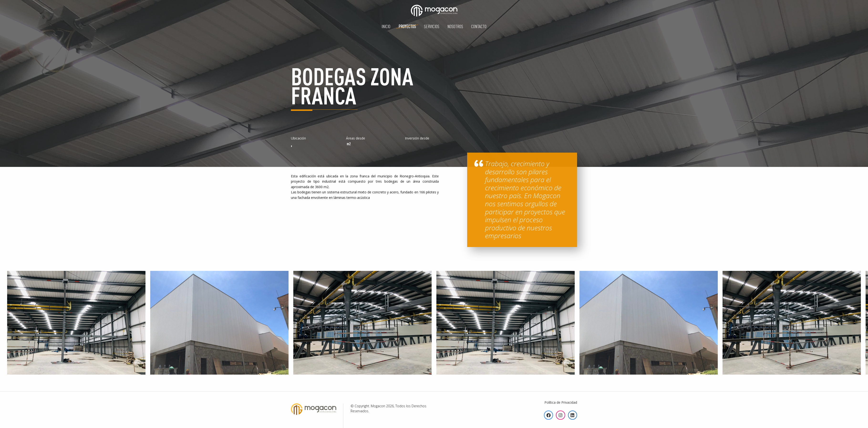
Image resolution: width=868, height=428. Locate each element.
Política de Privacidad (561, 402)
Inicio (386, 26)
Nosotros (455, 26)
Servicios (432, 26)
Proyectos (407, 26)
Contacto (479, 26)
